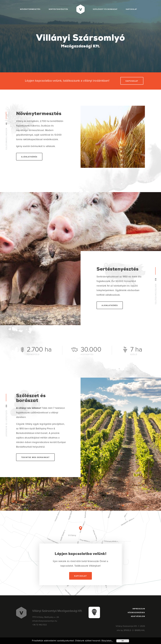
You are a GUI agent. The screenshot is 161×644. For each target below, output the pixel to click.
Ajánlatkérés (29, 157)
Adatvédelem (138, 616)
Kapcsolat (132, 9)
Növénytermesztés (30, 9)
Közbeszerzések (136, 613)
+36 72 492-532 (39, 625)
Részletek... (107, 641)
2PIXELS (127, 630)
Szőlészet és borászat (105, 9)
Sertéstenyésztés (58, 9)
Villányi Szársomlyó (80, 42)
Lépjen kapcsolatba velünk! (80, 554)
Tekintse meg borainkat (35, 457)
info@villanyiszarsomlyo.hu (45, 621)
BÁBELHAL (140, 630)
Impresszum (139, 609)
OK (123, 641)
